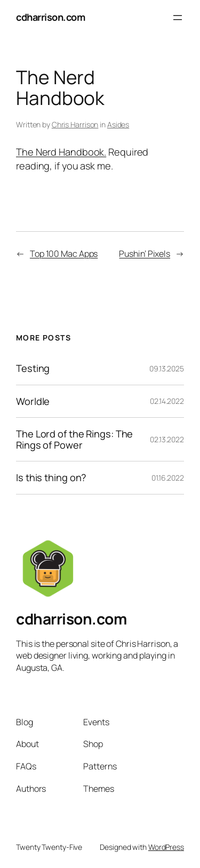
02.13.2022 (167, 439)
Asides (118, 124)
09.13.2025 (167, 368)
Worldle (33, 401)
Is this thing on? (51, 477)
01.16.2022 (168, 478)
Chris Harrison (75, 124)
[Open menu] (178, 18)
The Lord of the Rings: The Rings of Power (74, 439)
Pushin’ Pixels (145, 254)
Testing (33, 368)
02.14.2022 (167, 401)
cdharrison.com (50, 17)
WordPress (166, 847)
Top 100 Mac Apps (64, 254)
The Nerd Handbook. (61, 152)
